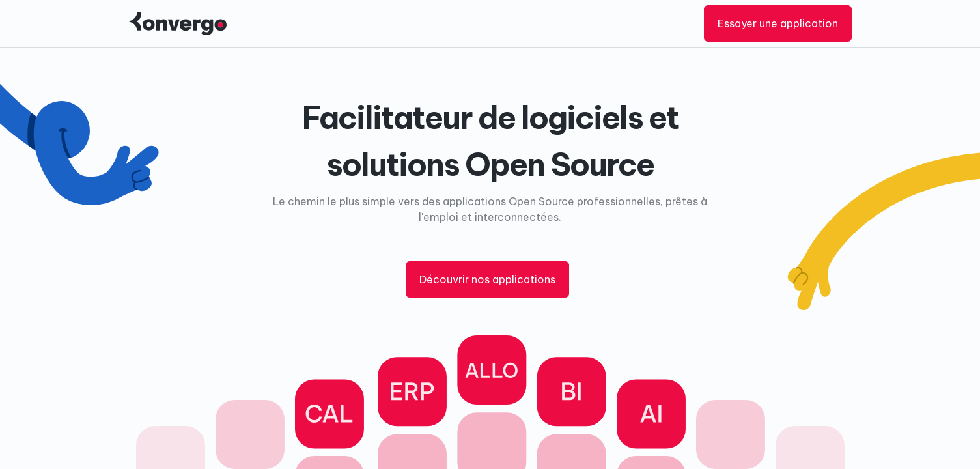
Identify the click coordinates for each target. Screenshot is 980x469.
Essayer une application (778, 23)
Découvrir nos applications (487, 279)
